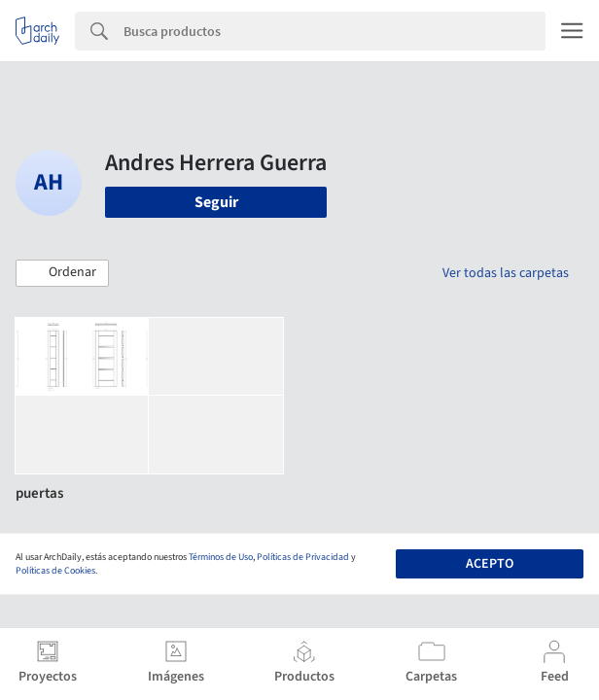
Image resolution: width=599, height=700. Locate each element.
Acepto (490, 564)
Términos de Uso (221, 557)
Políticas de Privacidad (303, 557)
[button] (62, 273)
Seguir (216, 202)
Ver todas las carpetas (506, 273)
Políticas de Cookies (55, 571)
